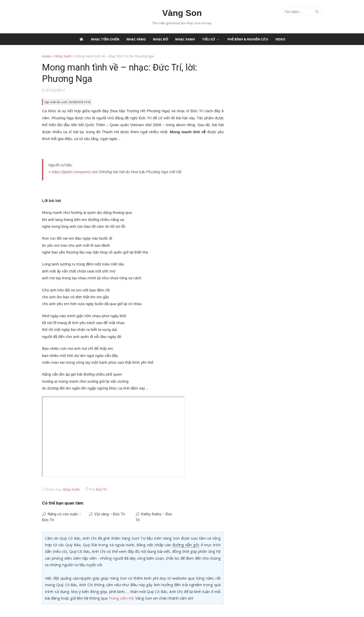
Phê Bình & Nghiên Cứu (248, 39)
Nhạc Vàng (136, 39)
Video (280, 39)
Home (42, 56)
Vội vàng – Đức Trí (104, 513)
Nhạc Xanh (185, 39)
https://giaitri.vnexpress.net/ (71, 172)
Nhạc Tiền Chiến (105, 39)
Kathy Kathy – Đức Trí (155, 513)
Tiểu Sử (209, 39)
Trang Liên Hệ (84, 597)
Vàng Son (182, 13)
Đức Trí (97, 488)
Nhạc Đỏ (161, 39)
